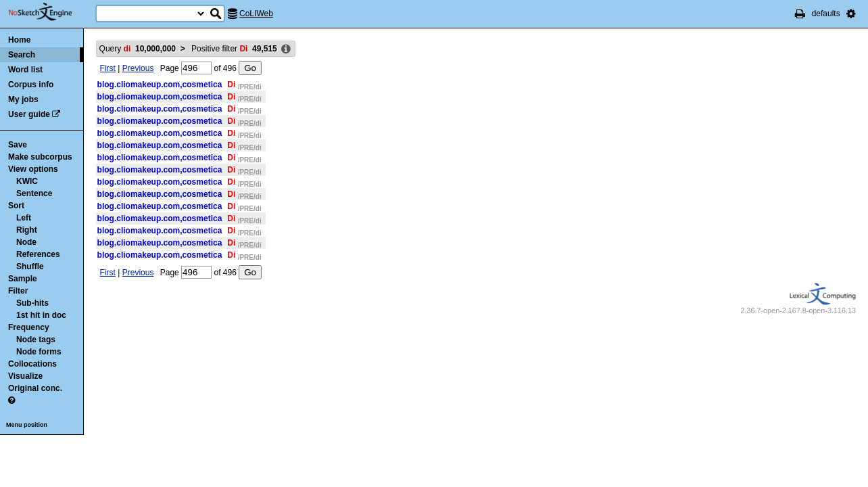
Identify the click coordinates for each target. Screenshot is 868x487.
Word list (25, 70)
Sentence (34, 193)
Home (19, 40)
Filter (18, 291)
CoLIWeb (256, 14)
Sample (23, 279)
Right (27, 230)
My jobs (23, 99)
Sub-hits (32, 303)
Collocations (32, 364)
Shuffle (30, 266)
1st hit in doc (41, 315)
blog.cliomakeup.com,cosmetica (160, 85)
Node (26, 242)
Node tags (36, 340)
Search (22, 55)
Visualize (25, 376)
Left (24, 218)
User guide (29, 114)
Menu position (27, 425)
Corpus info (31, 85)
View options (33, 169)
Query (138, 49)
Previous (138, 68)
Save (18, 145)
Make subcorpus (40, 157)
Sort (16, 206)
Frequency (29, 327)
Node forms (39, 352)
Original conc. (35, 388)
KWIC (27, 181)
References (38, 254)
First (108, 68)
